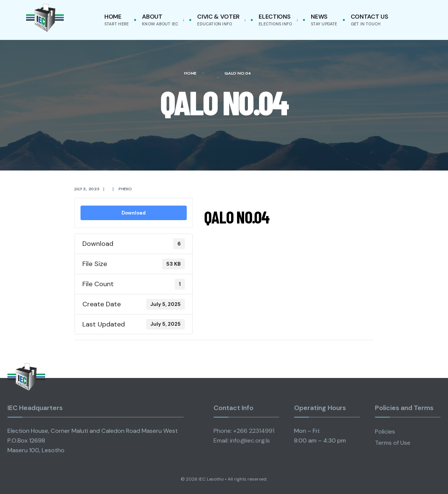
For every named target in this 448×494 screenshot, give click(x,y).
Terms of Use (393, 443)
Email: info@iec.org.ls (242, 440)
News (324, 20)
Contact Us (370, 20)
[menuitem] (162, 20)
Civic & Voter (218, 20)
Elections (275, 20)
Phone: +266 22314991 (244, 431)
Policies (385, 432)
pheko (125, 189)
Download (134, 213)
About (160, 20)
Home (116, 20)
